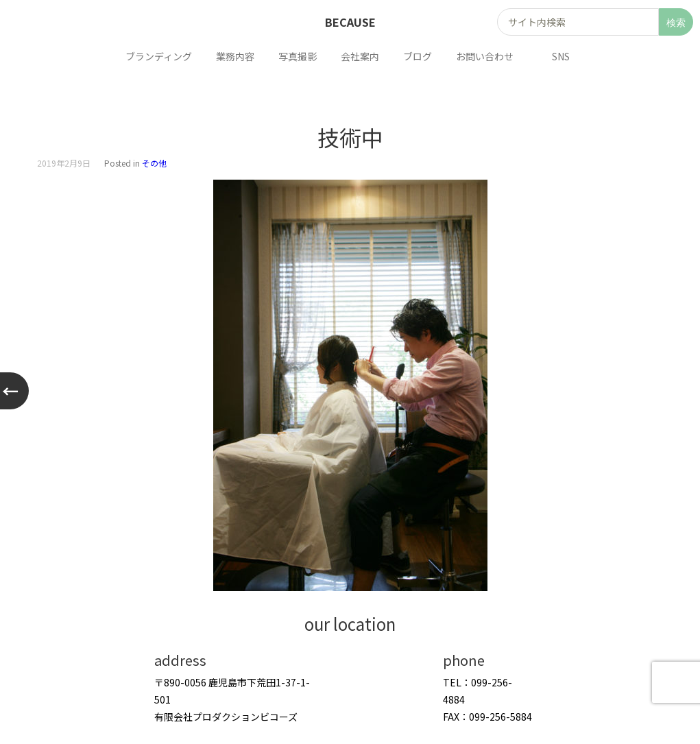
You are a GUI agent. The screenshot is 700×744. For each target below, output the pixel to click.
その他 (154, 163)
